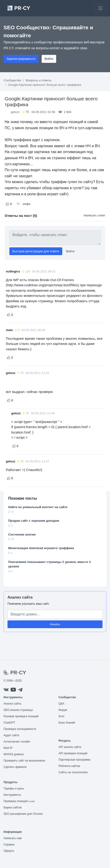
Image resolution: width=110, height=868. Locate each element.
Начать (55, 624)
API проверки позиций (73, 753)
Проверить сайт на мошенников (24, 761)
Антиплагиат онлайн (17, 742)
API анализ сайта (70, 747)
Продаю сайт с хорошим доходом (34, 521)
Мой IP (8, 748)
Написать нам (13, 838)
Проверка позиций (19, 801)
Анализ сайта (20, 597)
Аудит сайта (11, 735)
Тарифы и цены (14, 789)
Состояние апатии (22, 534)
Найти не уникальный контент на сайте (38, 507)
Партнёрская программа (74, 760)
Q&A (61, 704)
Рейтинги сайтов (69, 766)
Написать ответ (94, 215)
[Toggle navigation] (100, 8)
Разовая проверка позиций (21, 716)
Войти (49, 59)
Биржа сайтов (13, 808)
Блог (62, 716)
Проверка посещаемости (20, 729)
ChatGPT (9, 723)
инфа (26, 204)
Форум (63, 710)
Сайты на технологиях (73, 772)
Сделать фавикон (15, 767)
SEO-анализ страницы (18, 710)
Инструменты (12, 795)
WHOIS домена (14, 754)
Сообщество (12, 80)
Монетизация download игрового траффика (41, 548)
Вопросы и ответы (38, 80)
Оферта (9, 851)
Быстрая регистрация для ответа (36, 251)
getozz (15, 112)
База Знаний (67, 723)
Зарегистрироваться (21, 59)
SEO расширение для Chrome (23, 814)
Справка (9, 845)
